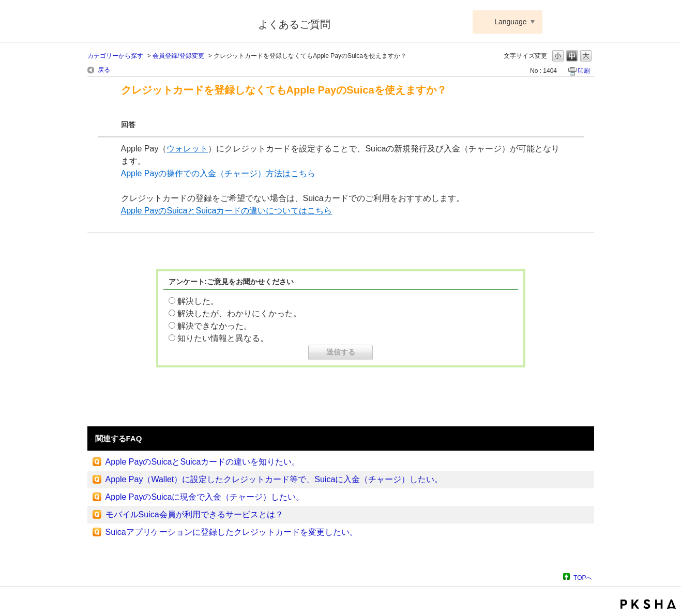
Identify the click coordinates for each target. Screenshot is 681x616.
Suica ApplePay (166, 22)
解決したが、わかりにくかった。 (239, 313)
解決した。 (198, 301)
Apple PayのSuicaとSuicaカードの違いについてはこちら (227, 211)
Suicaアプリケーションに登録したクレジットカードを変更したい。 (232, 532)
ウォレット (187, 149)
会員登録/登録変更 (178, 56)
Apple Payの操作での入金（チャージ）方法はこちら (218, 173)
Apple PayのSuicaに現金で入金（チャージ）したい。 (205, 497)
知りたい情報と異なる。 (223, 338)
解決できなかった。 (215, 326)
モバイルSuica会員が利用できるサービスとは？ (194, 514)
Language (510, 22)
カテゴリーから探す (115, 56)
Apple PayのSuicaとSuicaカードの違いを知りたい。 (203, 462)
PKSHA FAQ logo (648, 604)
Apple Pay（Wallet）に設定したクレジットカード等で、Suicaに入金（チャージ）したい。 (274, 479)
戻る (104, 70)
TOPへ (583, 577)
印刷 (584, 71)
